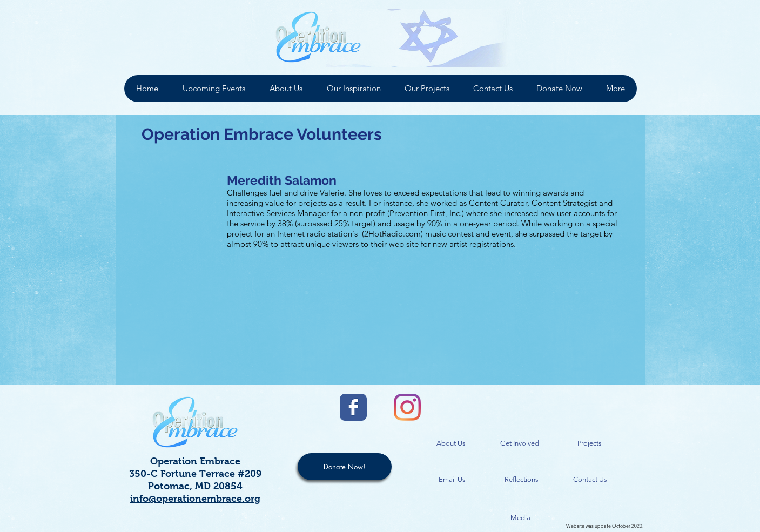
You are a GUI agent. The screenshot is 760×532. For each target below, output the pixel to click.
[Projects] (590, 444)
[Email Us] (452, 480)
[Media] (520, 518)
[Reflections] (522, 480)
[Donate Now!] (345, 467)
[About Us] (451, 444)
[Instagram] (407, 407)
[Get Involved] (520, 444)
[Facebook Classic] (353, 407)
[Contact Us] (590, 480)
